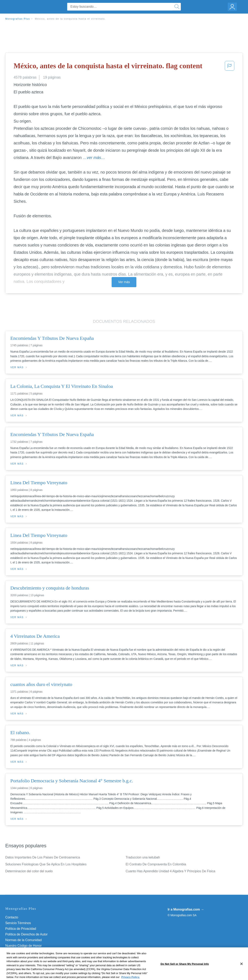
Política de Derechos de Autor (26, 934)
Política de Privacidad (21, 929)
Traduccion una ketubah (143, 857)
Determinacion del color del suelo (29, 871)
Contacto (12, 917)
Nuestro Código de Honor (23, 946)
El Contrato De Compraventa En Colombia (156, 864)
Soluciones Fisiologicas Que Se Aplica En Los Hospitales (46, 864)
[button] (230, 67)
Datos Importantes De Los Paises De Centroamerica (43, 857)
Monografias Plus (18, 19)
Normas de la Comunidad (23, 940)
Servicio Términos (18, 923)
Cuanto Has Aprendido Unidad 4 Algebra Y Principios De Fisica (170, 871)
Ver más (124, 282)
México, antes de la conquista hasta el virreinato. (70, 19)
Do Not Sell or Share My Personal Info (32, 951)
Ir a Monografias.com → (186, 909)
